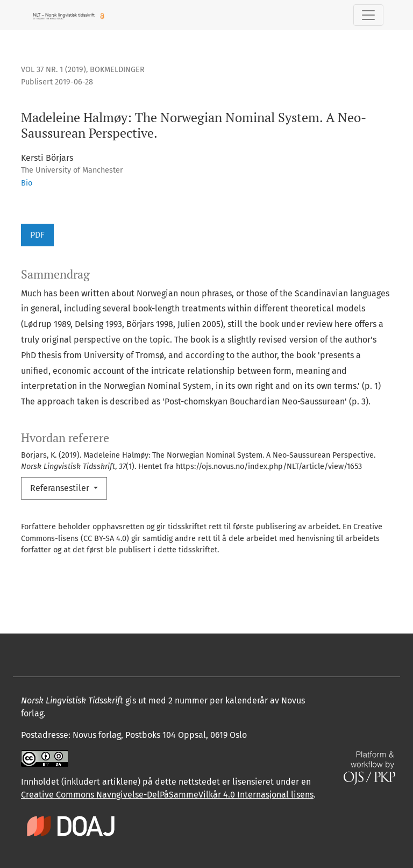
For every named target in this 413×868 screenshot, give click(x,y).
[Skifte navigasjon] (368, 15)
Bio (27, 183)
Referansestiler (61, 488)
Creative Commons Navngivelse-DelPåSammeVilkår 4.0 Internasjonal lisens (167, 795)
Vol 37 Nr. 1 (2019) (54, 70)
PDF (37, 235)
